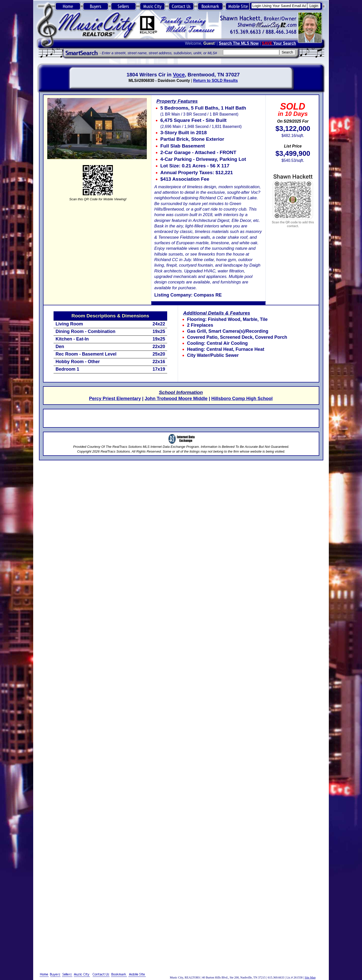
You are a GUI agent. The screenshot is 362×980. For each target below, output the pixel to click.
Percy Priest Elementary (115, 399)
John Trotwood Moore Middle (176, 399)
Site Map (310, 977)
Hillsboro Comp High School (242, 399)
